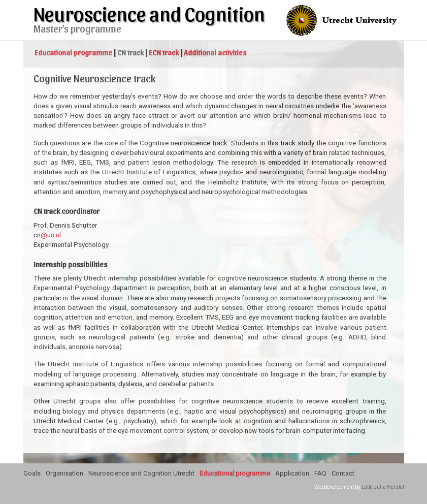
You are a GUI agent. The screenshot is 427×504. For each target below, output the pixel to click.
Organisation (64, 473)
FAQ (320, 473)
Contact (343, 473)
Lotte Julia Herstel (383, 487)
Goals (32, 473)
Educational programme (235, 473)
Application (292, 473)
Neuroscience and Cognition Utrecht (141, 473)
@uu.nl (51, 235)
